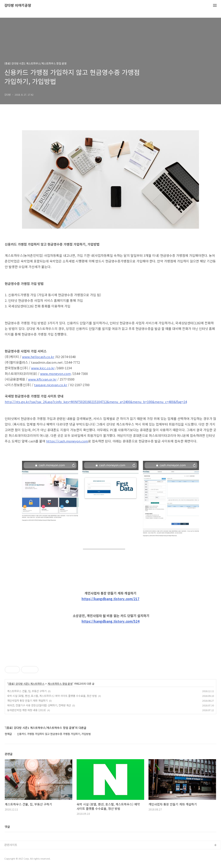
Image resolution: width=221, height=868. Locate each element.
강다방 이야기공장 (18, 6)
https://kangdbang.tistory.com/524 (110, 621)
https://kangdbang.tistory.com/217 (110, 599)
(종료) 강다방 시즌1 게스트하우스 (26, 684)
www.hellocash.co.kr (38, 357)
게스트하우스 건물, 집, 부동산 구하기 (27, 691)
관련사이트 (11, 845)
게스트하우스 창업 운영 (60, 684)
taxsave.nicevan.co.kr (51, 385)
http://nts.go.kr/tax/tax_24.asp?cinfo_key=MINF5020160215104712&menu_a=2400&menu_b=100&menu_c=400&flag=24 (96, 402)
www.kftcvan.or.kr (42, 379)
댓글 (7, 827)
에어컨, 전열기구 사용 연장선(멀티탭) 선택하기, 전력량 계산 (39, 705)
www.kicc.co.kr (43, 368)
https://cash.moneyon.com (67, 441)
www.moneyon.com (55, 374)
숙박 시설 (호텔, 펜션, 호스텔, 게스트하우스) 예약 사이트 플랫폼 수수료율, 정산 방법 (52, 696)
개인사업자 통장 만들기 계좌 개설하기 (27, 700)
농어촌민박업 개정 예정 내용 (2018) (27, 710)
